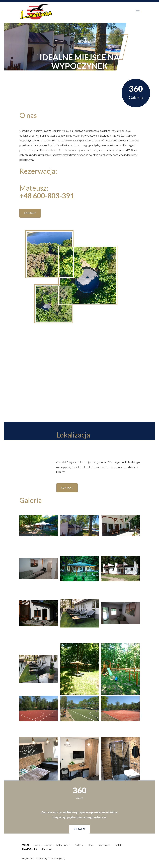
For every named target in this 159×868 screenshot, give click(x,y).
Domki (48, 845)
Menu (25, 845)
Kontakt (118, 845)
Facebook (47, 849)
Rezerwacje (103, 845)
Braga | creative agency (54, 858)
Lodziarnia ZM (63, 845)
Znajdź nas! (30, 849)
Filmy (90, 845)
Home (37, 845)
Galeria (79, 845)
